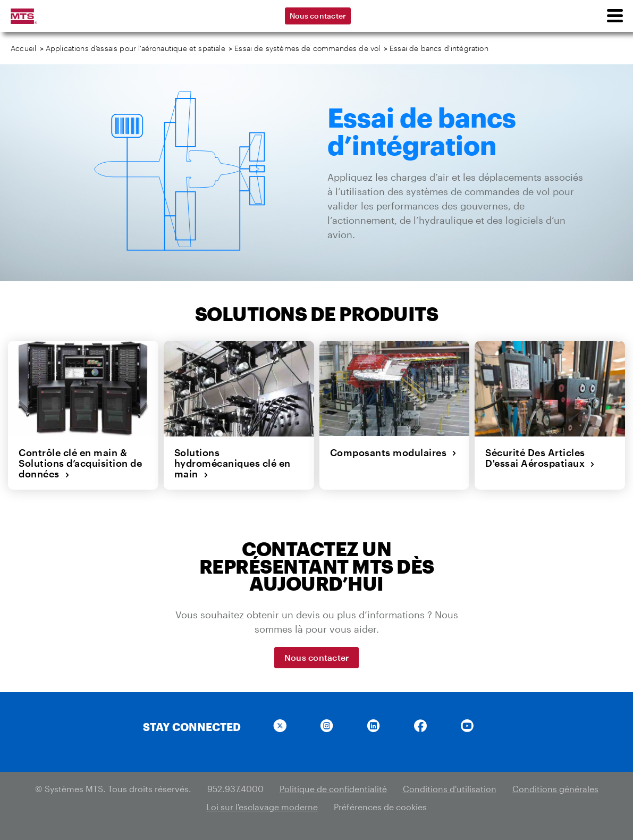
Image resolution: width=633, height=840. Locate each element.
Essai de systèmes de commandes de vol (307, 48)
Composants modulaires (394, 452)
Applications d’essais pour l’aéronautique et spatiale (136, 48)
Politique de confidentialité (333, 789)
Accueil (23, 48)
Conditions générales (555, 789)
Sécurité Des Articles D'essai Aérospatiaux (540, 458)
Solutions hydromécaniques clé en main (233, 463)
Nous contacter (318, 16)
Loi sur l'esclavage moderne (262, 807)
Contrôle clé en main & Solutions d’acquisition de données (80, 463)
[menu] (614, 16)
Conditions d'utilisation (450, 789)
